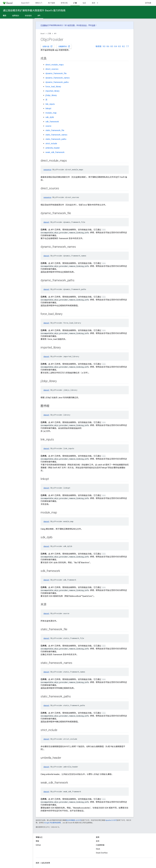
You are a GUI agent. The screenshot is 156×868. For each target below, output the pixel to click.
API (55, 34)
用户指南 (51, 3)
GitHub (148, 3)
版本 (94, 3)
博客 (37, 841)
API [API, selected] (39, 16)
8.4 (116, 46)
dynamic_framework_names (58, 78)
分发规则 (28, 16)
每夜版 (98, 46)
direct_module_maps (55, 65)
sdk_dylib (50, 117)
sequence (47, 170)
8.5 (112, 46)
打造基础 (44, 25)
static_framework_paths (56, 139)
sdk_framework (52, 122)
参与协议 (83, 25)
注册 (93, 25)
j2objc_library (51, 95)
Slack (98, 849)
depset (46, 222)
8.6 (108, 46)
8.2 (124, 46)
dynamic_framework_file (56, 73)
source (48, 126)
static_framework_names (56, 135)
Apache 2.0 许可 (111, 820)
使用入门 (39, 3)
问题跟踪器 (100, 845)
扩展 (49, 34)
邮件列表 (71, 25)
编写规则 (16, 16)
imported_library (52, 91)
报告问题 (48, 46)
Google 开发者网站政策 (52, 823)
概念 (5, 16)
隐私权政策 (46, 863)
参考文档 (64, 3)
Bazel (43, 34)
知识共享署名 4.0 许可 (74, 820)
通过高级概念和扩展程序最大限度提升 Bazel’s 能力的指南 (34, 10)
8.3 (120, 46)
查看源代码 (64, 46)
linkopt (48, 108)
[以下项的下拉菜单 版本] (99, 3)
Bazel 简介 (25, 3)
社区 (84, 3)
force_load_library (53, 87)
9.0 (104, 46)
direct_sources (52, 69)
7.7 (127, 46)
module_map (51, 113)
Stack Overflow (102, 853)
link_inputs (50, 104)
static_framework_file (55, 130)
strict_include (51, 144)
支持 (98, 841)
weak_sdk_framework (55, 152)
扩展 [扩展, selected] (75, 3)
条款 (37, 863)
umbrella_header (53, 148)
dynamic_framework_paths (57, 82)
